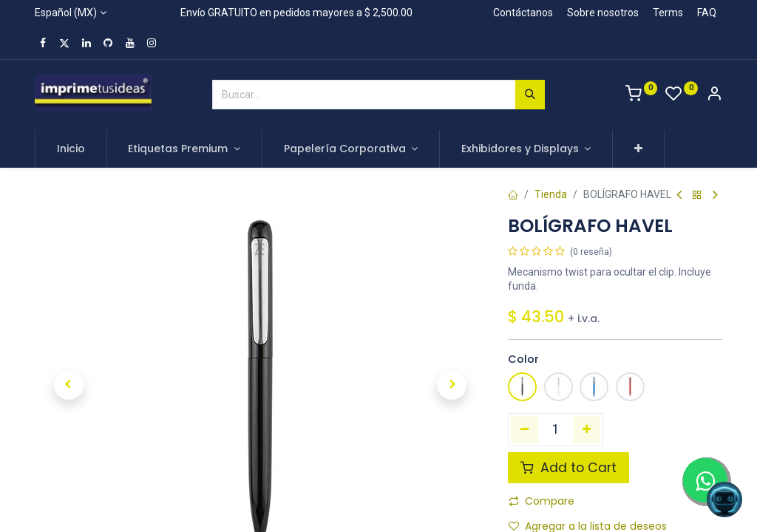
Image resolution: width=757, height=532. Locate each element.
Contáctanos (523, 13)
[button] (638, 149)
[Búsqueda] (530, 95)
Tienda (551, 194)
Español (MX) (66, 13)
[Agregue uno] (587, 429)
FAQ (707, 13)
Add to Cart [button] (568, 468)
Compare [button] (542, 501)
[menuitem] (71, 149)
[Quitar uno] (525, 429)
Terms (668, 13)
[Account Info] (714, 95)
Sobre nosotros (603, 13)
